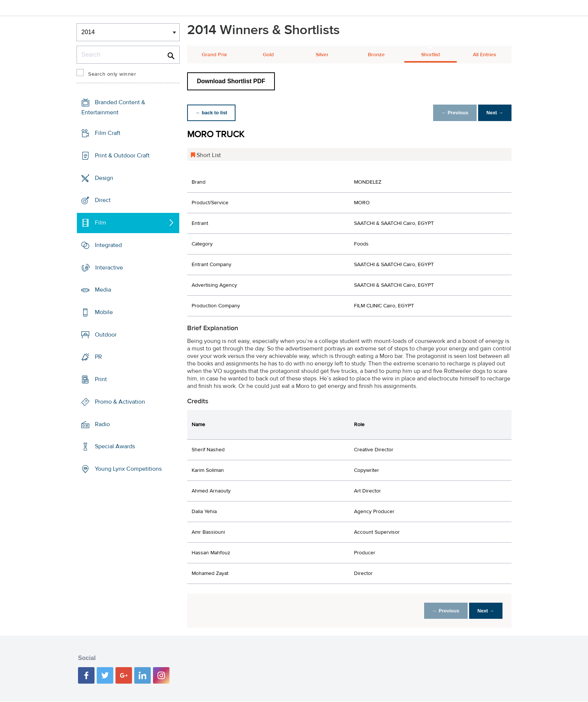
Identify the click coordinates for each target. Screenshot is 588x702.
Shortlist (430, 55)
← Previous (453, 113)
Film (100, 223)
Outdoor (106, 335)
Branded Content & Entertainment (113, 107)
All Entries (484, 55)
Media (103, 290)
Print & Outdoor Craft (122, 156)
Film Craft (108, 133)
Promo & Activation (120, 402)
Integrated (108, 245)
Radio (102, 424)
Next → (494, 113)
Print (101, 379)
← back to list (212, 113)
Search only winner (112, 74)
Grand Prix (214, 55)
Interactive (109, 267)
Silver (322, 55)
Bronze (376, 55)
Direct (103, 200)
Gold (268, 55)
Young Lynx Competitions (128, 469)
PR (98, 357)
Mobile (104, 312)
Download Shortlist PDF (231, 81)
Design (104, 178)
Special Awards (115, 446)
